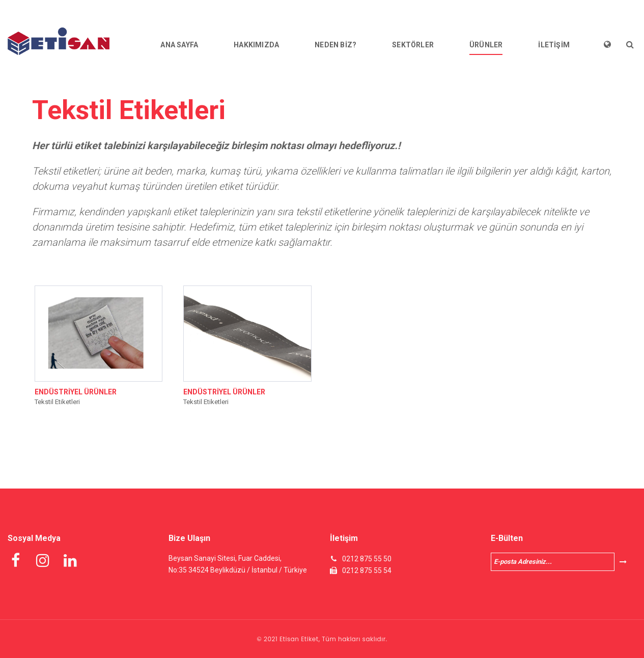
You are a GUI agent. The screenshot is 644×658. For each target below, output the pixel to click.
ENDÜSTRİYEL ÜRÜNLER (76, 392)
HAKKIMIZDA (256, 45)
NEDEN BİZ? (335, 45)
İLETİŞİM (554, 45)
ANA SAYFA (179, 45)
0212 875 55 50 (367, 559)
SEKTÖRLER (413, 45)
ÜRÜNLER (486, 45)
